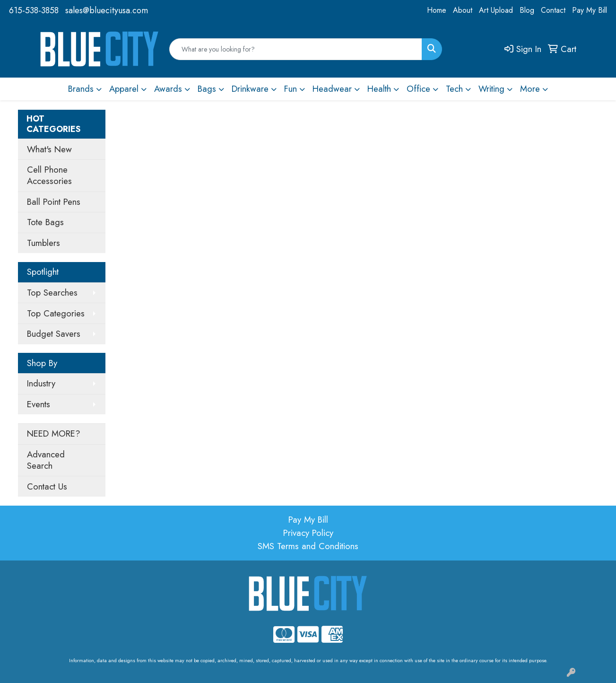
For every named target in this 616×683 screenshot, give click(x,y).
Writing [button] (491, 89)
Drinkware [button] (250, 89)
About (463, 10)
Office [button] (418, 89)
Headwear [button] (332, 89)
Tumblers (43, 243)
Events (39, 404)
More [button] (530, 89)
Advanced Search (46, 460)
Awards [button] (168, 89)
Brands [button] (81, 89)
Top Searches (52, 293)
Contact (553, 10)
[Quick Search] (295, 49)
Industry (41, 383)
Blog (527, 10)
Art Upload (496, 10)
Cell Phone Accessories (49, 175)
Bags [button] (207, 89)
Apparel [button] (124, 89)
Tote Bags (45, 222)
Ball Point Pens (54, 202)
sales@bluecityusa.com (107, 10)
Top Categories (56, 313)
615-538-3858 (34, 10)
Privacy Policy (308, 533)
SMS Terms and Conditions (308, 546)
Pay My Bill (590, 10)
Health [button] (379, 89)
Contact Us (47, 486)
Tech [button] (454, 89)
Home (437, 10)
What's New (49, 149)
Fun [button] (291, 89)
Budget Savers (54, 334)
